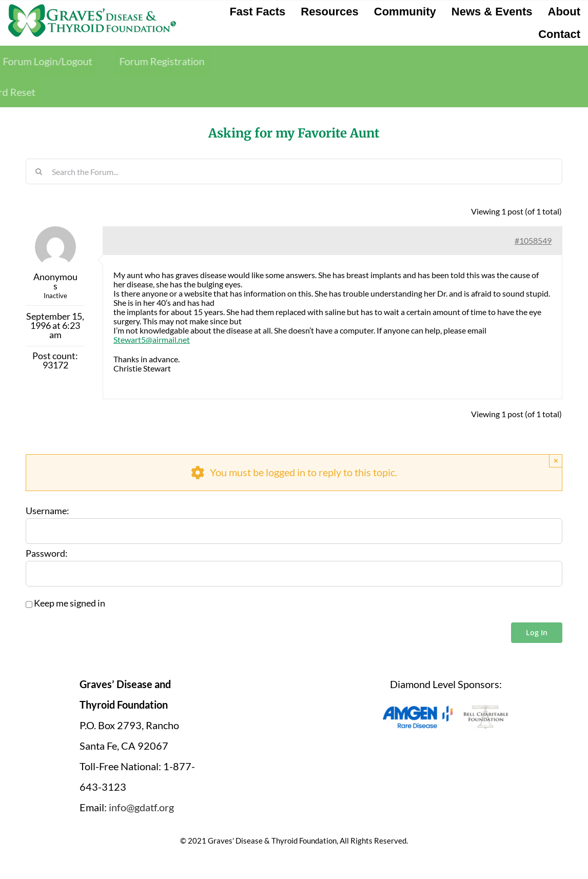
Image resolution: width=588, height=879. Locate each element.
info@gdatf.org (141, 807)
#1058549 (533, 240)
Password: (47, 554)
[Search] (38, 171)
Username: (47, 511)
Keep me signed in (70, 603)
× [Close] (556, 461)
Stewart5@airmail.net (152, 339)
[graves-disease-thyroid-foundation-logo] (92, 8)
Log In (537, 632)
